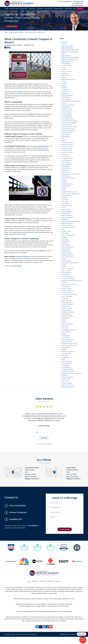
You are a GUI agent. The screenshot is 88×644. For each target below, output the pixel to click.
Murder (64, 259)
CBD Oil (64, 85)
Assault (64, 69)
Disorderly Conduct (67, 142)
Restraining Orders (67, 316)
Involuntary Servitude (68, 227)
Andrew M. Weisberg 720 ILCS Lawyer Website (32, 606)
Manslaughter (66, 241)
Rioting (64, 320)
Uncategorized (66, 367)
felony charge (9, 118)
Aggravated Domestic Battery (70, 58)
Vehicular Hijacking (67, 377)
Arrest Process (48, 9)
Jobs (63, 229)
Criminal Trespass (16, 266)
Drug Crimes (65, 156)
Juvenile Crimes (66, 231)
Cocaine (64, 103)
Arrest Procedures (67, 66)
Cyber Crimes (66, 135)
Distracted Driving (67, 144)
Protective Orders (67, 296)
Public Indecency (67, 300)
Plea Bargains (66, 275)
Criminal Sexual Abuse (68, 129)
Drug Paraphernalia (67, 158)
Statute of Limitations (68, 351)
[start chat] (83, 640)
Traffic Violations (67, 363)
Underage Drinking (67, 369)
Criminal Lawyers (67, 113)
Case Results (40, 9)
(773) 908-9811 (78, 3)
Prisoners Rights (67, 288)
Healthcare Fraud (67, 206)
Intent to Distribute (68, 225)
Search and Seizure (67, 324)
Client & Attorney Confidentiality (71, 101)
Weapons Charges (67, 383)
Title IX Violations (67, 361)
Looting (64, 237)
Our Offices (44, 460)
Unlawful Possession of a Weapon (72, 373)
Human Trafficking (67, 211)
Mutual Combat (66, 261)
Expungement (66, 172)
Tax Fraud (65, 355)
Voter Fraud (65, 381)
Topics (61, 38)
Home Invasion (66, 210)
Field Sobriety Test (67, 184)
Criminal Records (67, 125)
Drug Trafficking (67, 164)
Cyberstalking (66, 137)
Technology (65, 357)
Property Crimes (67, 292)
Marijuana (65, 243)
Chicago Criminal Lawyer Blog (16, 32)
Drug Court (65, 154)
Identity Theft (66, 213)
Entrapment (65, 170)
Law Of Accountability (68, 235)
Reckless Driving (66, 308)
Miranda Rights (66, 249)
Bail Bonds (65, 73)
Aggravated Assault (67, 46)
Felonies (64, 180)
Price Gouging (66, 286)
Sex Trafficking (66, 332)
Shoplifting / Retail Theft (69, 344)
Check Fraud (65, 91)
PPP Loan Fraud (66, 271)
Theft (63, 359)
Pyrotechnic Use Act (68, 304)
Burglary (64, 83)
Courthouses (32, 9)
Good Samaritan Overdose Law (71, 194)
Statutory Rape (66, 353)
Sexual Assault (66, 338)
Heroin (64, 208)
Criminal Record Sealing (69, 123)
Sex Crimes (65, 328)
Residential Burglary (68, 312)
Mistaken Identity (67, 253)
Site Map (51, 581)
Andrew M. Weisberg (22, 256)
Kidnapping (65, 233)
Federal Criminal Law (68, 178)
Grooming (65, 198)
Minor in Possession (68, 247)
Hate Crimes (65, 204)
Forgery (64, 188)
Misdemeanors (66, 251)
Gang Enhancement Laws (69, 192)
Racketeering (66, 306)
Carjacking (65, 89)
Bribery (64, 81)
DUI (63, 139)
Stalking (64, 349)
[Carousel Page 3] (44, 432)
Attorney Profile (14, 9)
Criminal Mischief (67, 117)
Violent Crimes (66, 379)
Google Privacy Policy (49, 611)
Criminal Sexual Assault (69, 131)
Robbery (64, 322)
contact (33, 251)
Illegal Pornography (67, 217)
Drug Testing (66, 162)
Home (7, 9)
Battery (64, 77)
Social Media (65, 348)
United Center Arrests (68, 371)
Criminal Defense (67, 111)
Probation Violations (68, 290)
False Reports (66, 176)
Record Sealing (66, 310)
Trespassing (65, 365)
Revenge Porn (66, 318)
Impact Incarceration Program (71, 221)
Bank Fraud (65, 75)
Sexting (64, 334)
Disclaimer (35, 581)
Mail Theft (65, 239)
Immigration (65, 219)
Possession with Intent (68, 279)
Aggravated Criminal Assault (70, 50)
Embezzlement (66, 168)
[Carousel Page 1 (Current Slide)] (37, 432)
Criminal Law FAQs (59, 9)
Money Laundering (67, 255)
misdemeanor (32, 114)
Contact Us (80, 9)
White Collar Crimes (68, 385)
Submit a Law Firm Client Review (44, 444)
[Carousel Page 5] (51, 432)
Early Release (66, 166)
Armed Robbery (66, 64)
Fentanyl (64, 182)
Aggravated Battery (67, 48)
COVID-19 (64, 87)
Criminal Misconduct (68, 119)
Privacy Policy (43, 581)
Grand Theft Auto (67, 196)
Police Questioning (67, 277)
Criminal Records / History (69, 127)
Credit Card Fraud (67, 109)
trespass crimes (22, 92)
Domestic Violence (67, 152)
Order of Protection (68, 269)
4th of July (65, 42)
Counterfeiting (66, 107)
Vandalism (65, 375)
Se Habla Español (77, 5)
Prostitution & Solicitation (69, 294)
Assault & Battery (67, 71)
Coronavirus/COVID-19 (68, 105)
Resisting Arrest (66, 314)
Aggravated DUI (66, 56)
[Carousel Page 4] (47, 432)
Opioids (64, 267)
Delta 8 (64, 140)
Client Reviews (68, 9)
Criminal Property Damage (70, 121)
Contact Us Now (12, 26)
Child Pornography (67, 95)
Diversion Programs (68, 146)
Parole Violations (67, 273)
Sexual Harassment (67, 340)
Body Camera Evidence (68, 79)
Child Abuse (65, 93)
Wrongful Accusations (68, 387)
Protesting (65, 298)
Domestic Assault (67, 148)
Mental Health (66, 245)
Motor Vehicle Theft (68, 257)
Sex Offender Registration (69, 330)
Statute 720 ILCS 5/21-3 (34, 166)
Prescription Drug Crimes (69, 284)
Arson (63, 68)
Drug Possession (67, 160)
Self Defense (65, 326)
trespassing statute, (43, 146)
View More (44, 438)
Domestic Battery (67, 150)
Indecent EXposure (67, 223)
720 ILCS (64, 44)
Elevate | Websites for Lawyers (72, 634)
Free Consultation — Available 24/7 (71, 1)
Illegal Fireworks (67, 215)
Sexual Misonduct (67, 342)
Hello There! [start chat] (81, 634)
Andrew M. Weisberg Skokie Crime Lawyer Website (31, 604)
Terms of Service (63, 611)
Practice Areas (23, 9)
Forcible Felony (66, 186)
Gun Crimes (65, 200)
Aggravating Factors (68, 62)
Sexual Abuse (66, 336)
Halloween (65, 202)
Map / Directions (31, 476)
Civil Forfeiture (66, 97)
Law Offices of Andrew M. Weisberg (26, 634)
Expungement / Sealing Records (71, 174)
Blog (75, 9)
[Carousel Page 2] (41, 432)
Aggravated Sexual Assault (69, 60)
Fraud (63, 190)
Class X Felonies (66, 99)
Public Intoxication (67, 302)
